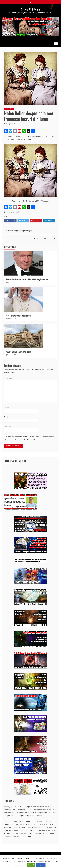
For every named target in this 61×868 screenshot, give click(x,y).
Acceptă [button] (31, 865)
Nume (7, 407)
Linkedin (49, 221)
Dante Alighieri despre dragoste (21, 231)
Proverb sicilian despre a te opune (18, 352)
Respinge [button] (41, 865)
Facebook (10, 221)
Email (7, 417)
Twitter (23, 221)
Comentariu (9, 378)
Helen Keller (16, 212)
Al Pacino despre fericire (43, 238)
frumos (9, 212)
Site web (7, 427)
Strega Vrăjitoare (30, 9)
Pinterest (36, 221)
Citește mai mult (52, 865)
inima (23, 212)
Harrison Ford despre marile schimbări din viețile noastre (27, 279)
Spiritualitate (9, 109)
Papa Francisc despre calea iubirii (18, 316)
